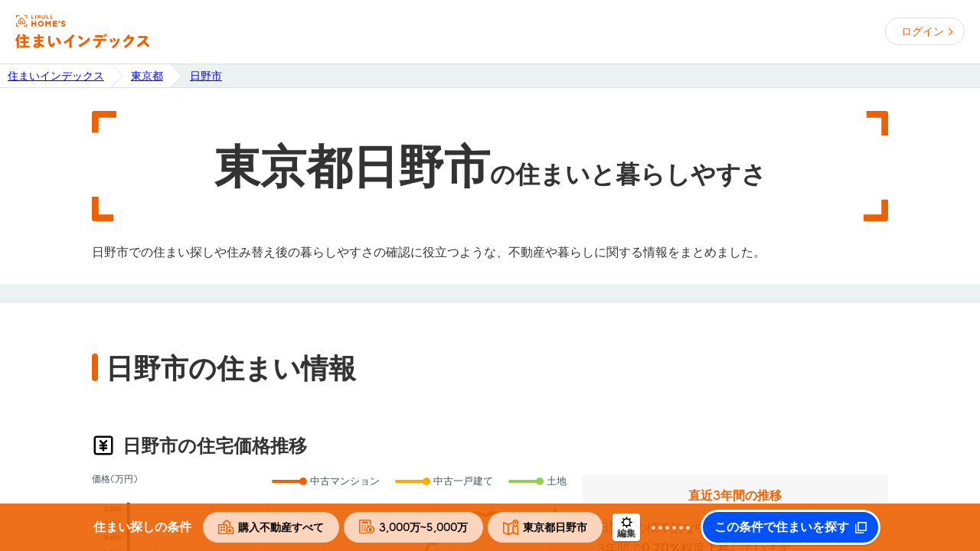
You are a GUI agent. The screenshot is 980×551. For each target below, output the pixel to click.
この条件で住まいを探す (782, 527)
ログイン (923, 31)
